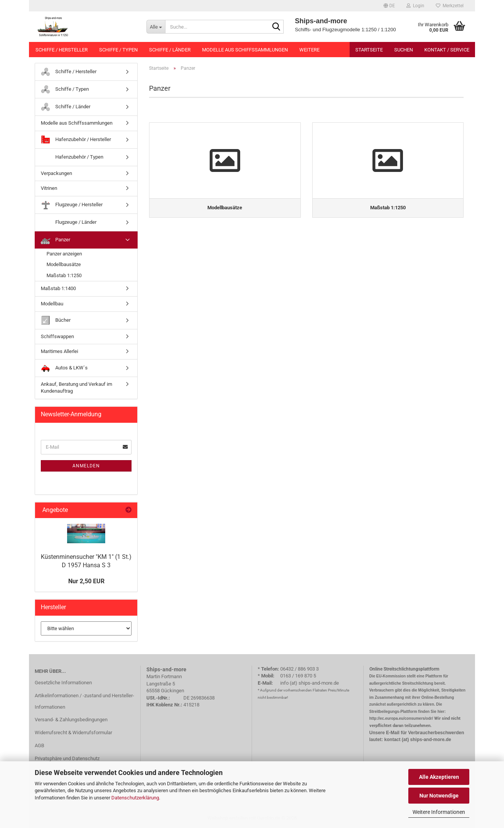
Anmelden (86, 466)
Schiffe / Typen (118, 50)
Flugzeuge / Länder (69, 222)
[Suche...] (156, 27)
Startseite (369, 50)
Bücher (56, 320)
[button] (389, 6)
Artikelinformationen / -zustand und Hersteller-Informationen (84, 701)
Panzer (55, 240)
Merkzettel (450, 6)
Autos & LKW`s (64, 368)
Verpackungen (56, 173)
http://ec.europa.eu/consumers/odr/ (401, 718)
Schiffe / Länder (170, 50)
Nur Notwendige (439, 796)
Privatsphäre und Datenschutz (67, 758)
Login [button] (415, 6)
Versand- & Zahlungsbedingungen (71, 720)
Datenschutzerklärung (135, 798)
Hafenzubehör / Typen (72, 157)
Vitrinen (49, 188)
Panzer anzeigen (64, 254)
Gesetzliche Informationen (63, 683)
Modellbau (52, 304)
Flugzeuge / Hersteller (72, 205)
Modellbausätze (64, 264)
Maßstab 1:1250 (64, 275)
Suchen (404, 50)
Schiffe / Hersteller (62, 50)
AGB (39, 745)
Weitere (309, 50)
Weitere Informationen (439, 812)
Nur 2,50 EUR (86, 581)
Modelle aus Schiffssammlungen (245, 50)
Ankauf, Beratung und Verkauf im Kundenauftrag (76, 388)
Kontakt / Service (447, 50)
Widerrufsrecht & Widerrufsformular (73, 733)
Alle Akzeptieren (439, 777)
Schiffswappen (57, 336)
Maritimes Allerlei (59, 351)
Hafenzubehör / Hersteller (76, 140)
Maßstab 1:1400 (58, 288)
